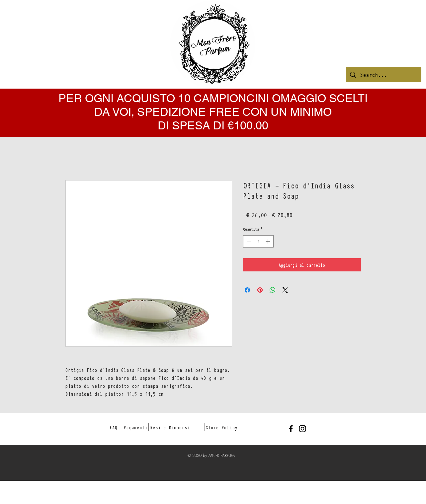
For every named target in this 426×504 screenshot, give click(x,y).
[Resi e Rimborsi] (170, 427)
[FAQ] (114, 427)
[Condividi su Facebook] (247, 290)
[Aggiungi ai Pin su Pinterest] (260, 290)
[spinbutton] (258, 241)
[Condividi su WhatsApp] (273, 290)
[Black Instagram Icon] (302, 429)
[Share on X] (285, 290)
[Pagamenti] (135, 427)
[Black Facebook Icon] (291, 429)
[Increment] (268, 241)
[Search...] (384, 75)
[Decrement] (248, 241)
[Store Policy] (222, 427)
